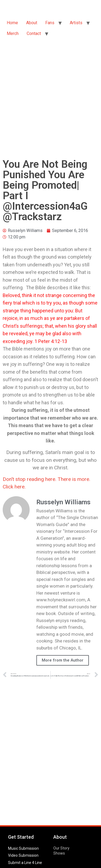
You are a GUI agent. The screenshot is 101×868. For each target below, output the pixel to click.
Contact (34, 33)
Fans (50, 23)
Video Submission (23, 855)
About (32, 23)
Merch (13, 33)
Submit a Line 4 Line (25, 863)
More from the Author (63, 660)
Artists (76, 23)
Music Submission (23, 848)
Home (12, 23)
